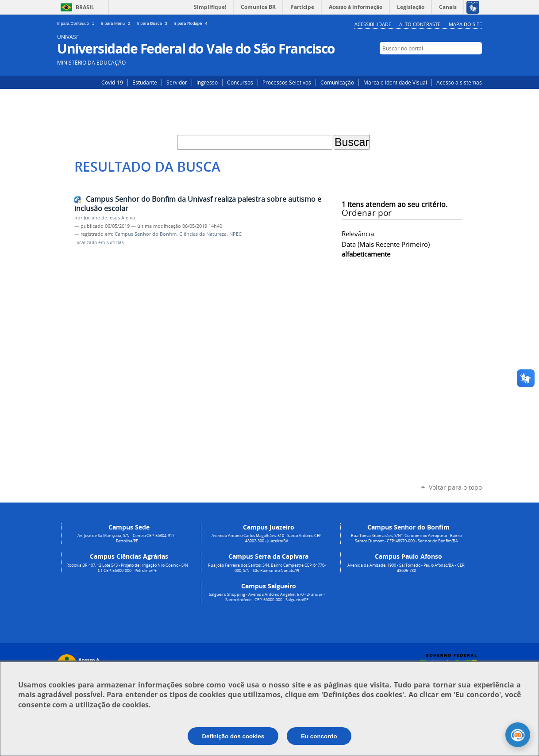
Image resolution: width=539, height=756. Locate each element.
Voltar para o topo (455, 487)
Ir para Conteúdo (77, 23)
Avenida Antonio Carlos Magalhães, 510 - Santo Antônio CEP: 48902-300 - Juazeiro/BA (267, 538)
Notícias (115, 243)
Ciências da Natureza (203, 234)
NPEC (235, 234)
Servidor (177, 82)
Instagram (450, 65)
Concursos (240, 82)
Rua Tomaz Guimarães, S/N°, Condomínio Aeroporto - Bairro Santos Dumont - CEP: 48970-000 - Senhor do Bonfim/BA (406, 538)
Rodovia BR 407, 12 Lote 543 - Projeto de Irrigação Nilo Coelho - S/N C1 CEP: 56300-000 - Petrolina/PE (127, 568)
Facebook (463, 65)
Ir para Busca (154, 23)
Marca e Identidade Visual (395, 82)
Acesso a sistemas (459, 82)
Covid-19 (112, 82)
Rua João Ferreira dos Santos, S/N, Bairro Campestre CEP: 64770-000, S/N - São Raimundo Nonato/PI (267, 568)
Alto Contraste (420, 24)
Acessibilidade (373, 24)
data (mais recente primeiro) (386, 244)
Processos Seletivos (287, 82)
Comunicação (337, 82)
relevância (358, 234)
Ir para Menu (117, 23)
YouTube (476, 65)
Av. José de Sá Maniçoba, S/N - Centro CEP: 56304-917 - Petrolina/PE (127, 538)
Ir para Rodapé (192, 23)
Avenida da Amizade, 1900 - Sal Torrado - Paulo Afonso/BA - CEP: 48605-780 (406, 568)
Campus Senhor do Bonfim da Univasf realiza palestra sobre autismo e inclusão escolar (198, 204)
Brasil (85, 7)
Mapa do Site (465, 24)
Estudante (145, 82)
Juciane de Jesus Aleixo (110, 218)
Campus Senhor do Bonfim (146, 234)
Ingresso (207, 82)
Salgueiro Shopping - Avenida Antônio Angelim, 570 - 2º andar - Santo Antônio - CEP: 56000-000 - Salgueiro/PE (267, 597)
